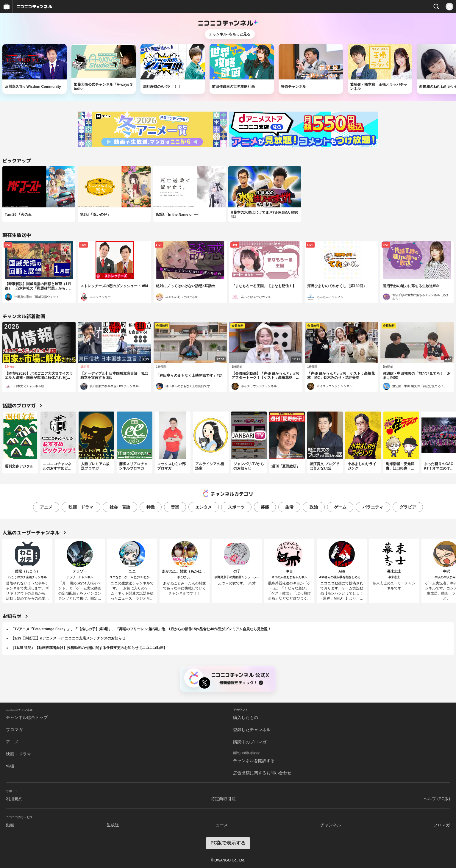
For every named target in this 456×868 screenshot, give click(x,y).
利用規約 (14, 799)
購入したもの (246, 717)
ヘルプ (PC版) (437, 799)
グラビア (408, 507)
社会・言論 (120, 507)
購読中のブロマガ (250, 742)
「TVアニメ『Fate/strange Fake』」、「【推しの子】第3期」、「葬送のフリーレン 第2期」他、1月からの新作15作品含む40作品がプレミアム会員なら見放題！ (141, 629)
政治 (314, 507)
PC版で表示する (228, 843)
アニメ (46, 507)
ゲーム (340, 507)
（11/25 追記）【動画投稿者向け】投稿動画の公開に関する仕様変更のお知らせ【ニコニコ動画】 (89, 648)
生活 (289, 507)
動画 (10, 825)
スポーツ (236, 507)
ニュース (220, 825)
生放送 (113, 825)
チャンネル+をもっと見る (230, 34)
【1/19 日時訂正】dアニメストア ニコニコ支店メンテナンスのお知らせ (68, 638)
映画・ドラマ (81, 507)
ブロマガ (14, 730)
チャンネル (331, 825)
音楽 (175, 507)
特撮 (151, 507)
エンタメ (204, 507)
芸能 (265, 507)
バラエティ (373, 507)
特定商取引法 (223, 799)
